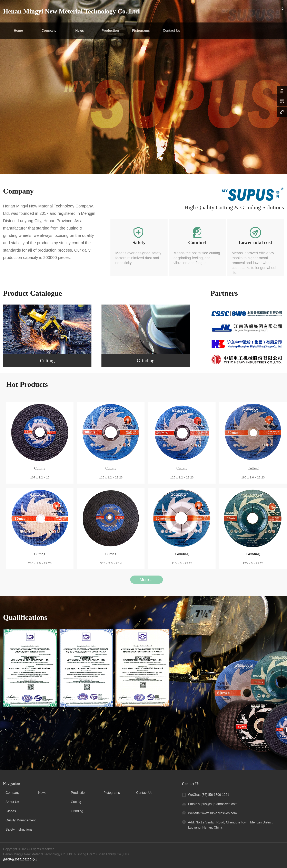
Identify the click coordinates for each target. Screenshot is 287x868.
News (80, 31)
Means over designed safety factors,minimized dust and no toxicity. (138, 258)
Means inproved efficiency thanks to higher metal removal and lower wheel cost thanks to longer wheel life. (254, 263)
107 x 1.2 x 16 (40, 477)
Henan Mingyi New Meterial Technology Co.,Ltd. (72, 11)
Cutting (76, 802)
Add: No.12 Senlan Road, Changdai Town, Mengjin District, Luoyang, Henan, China (231, 825)
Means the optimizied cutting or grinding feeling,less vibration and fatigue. (197, 258)
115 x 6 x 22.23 (182, 563)
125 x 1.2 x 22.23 (182, 477)
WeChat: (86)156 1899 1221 (209, 795)
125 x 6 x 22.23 (253, 563)
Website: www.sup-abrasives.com (212, 813)
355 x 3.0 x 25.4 (111, 563)
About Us (12, 802)
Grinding (77, 811)
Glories (11, 811)
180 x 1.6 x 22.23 (253, 477)
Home (18, 31)
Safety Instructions (19, 829)
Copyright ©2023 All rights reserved (29, 849)
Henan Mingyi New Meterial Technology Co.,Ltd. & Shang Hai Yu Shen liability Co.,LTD (66, 854)
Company (49, 31)
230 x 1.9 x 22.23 (40, 563)
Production (110, 31)
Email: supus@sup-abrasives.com (213, 804)
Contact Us (171, 31)
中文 (281, 11)
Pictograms (141, 31)
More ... (147, 580)
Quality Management (21, 820)
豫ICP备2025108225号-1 (21, 859)
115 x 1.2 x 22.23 (111, 477)
